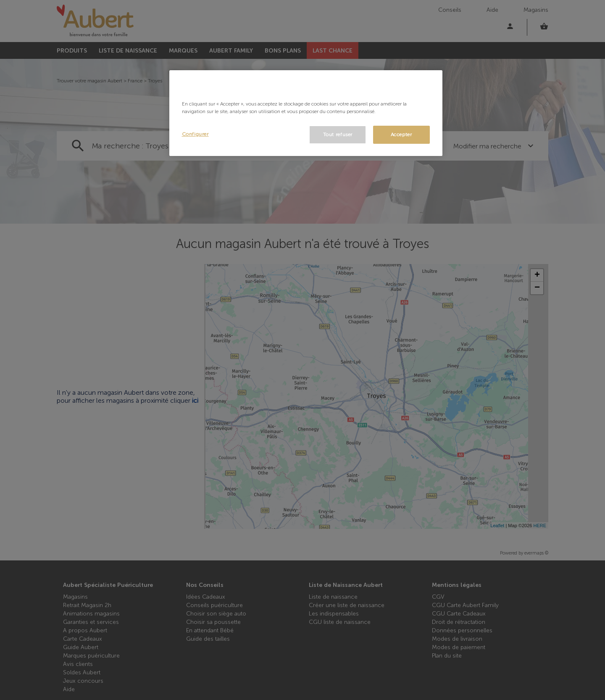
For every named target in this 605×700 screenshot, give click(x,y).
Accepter (401, 135)
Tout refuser (338, 135)
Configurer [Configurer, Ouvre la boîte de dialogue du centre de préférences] (195, 134)
